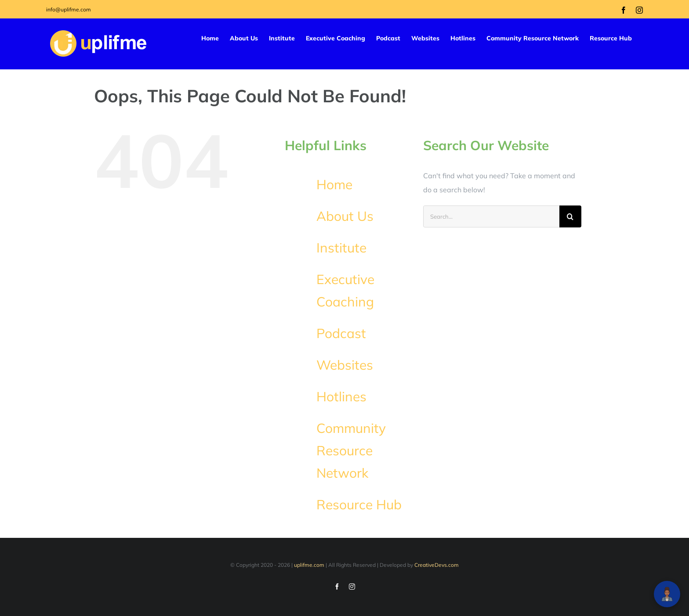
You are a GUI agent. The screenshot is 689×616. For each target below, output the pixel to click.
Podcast (341, 333)
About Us (345, 216)
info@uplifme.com (69, 9)
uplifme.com (309, 565)
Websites (345, 365)
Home (334, 184)
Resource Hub (359, 504)
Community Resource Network (351, 450)
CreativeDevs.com (437, 565)
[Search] (570, 216)
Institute (341, 248)
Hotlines (341, 396)
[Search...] (491, 216)
